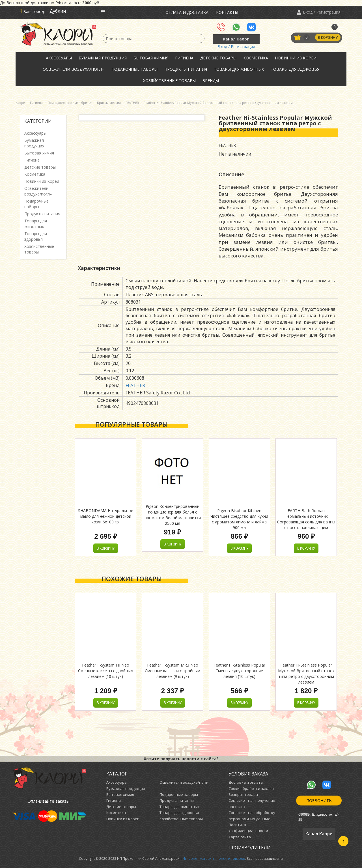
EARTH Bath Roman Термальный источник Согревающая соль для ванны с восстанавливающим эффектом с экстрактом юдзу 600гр (306, 525)
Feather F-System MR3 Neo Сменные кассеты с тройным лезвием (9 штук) (173, 671)
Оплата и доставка (187, 12)
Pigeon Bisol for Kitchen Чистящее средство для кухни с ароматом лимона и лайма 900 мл (239, 519)
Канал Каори (236, 39)
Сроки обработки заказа (251, 788)
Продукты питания (186, 69)
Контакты (227, 12)
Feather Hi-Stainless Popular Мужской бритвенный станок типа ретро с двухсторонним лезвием (306, 673)
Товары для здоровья (295, 69)
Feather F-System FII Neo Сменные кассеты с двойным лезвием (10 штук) (106, 671)
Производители (250, 848)
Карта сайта (240, 837)
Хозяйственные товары (169, 80)
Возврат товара (243, 794)
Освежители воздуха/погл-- (74, 69)
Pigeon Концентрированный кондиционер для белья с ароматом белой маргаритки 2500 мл (173, 515)
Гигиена (184, 58)
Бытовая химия (151, 58)
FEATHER (135, 385)
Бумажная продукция (103, 58)
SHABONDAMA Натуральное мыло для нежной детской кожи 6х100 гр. (106, 516)
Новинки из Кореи (296, 58)
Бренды (211, 80)
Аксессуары (59, 58)
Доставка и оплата (246, 782)
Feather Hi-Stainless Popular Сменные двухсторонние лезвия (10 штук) (239, 671)
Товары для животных (239, 69)
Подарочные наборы (134, 69)
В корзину (327, 38)
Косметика (256, 58)
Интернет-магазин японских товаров (214, 859)
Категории (38, 121)
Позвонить (319, 801)
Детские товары (218, 58)
